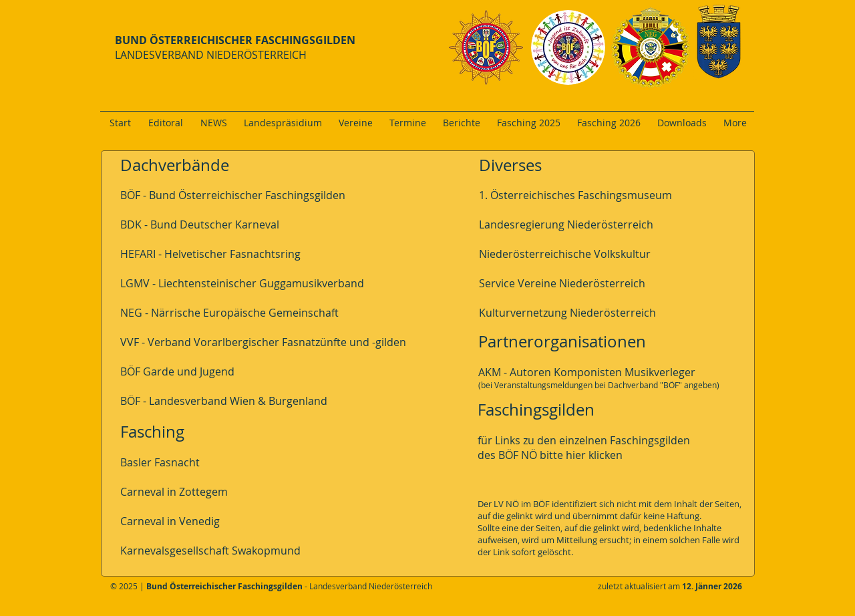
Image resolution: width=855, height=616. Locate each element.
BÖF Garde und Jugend (177, 371)
